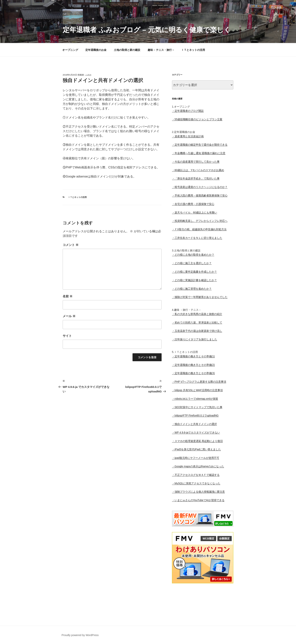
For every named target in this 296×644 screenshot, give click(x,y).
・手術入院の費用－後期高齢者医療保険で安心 (200, 195)
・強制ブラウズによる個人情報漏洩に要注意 (198, 492)
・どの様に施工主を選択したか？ (192, 263)
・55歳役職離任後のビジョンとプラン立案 (197, 119)
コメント (71, 245)
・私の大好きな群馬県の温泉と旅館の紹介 (197, 314)
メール (69, 316)
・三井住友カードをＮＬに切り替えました (197, 238)
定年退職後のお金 (96, 50)
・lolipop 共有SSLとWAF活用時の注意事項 (197, 390)
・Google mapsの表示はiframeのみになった (198, 466)
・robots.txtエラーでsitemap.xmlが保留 (195, 399)
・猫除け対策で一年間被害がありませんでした (200, 297)
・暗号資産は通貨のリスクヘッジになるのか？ (200, 187)
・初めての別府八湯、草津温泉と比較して (197, 322)
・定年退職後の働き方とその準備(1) (193, 356)
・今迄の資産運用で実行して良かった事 (196, 162)
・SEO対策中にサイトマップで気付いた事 (197, 407)
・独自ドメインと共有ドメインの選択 (194, 424)
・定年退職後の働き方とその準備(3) (193, 373)
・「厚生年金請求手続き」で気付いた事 (196, 178)
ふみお (88, 75)
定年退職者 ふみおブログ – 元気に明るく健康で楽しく (147, 30)
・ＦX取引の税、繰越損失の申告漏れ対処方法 (199, 229)
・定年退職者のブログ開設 (188, 111)
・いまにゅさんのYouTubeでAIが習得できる (198, 500)
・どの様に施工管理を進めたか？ (192, 289)
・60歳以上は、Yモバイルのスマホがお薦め (198, 170)
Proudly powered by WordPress (80, 635)
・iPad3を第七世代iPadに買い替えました (197, 449)
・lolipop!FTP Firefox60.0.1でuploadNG (195, 415)
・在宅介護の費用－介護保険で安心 (193, 204)
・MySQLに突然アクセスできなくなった (196, 483)
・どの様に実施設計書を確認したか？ (194, 280)
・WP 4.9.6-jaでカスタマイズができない (196, 432)
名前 (68, 296)
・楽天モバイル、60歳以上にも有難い (195, 212)
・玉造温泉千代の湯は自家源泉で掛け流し (197, 331)
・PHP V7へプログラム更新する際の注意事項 (199, 382)
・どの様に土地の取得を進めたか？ (193, 255)
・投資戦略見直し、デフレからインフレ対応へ (200, 221)
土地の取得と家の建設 (127, 50)
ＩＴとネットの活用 (193, 50)
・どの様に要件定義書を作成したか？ (194, 272)
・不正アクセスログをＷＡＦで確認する (196, 475)
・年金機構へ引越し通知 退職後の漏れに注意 (199, 153)
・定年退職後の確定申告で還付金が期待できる (200, 145)
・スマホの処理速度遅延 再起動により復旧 (197, 441)
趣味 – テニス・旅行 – (161, 50)
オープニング (70, 50)
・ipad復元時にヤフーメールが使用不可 (196, 458)
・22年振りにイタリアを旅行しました (195, 339)
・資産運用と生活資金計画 (188, 136)
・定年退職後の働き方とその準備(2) (193, 365)
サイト (67, 336)
